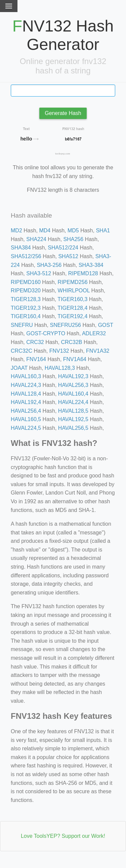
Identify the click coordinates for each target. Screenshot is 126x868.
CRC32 (35, 342)
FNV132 (59, 351)
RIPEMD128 (83, 273)
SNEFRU (22, 325)
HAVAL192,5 (73, 419)
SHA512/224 (63, 248)
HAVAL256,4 (26, 411)
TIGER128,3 (26, 299)
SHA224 (36, 239)
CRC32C (22, 351)
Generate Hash (63, 113)
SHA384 (21, 248)
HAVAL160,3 (26, 376)
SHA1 (103, 230)
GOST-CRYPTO (46, 333)
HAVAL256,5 (73, 428)
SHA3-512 (39, 273)
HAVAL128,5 (73, 411)
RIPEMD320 (26, 291)
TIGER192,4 (72, 316)
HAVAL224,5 (26, 428)
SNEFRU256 (65, 325)
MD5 (73, 230)
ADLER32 (94, 333)
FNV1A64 (75, 359)
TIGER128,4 (72, 308)
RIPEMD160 (26, 282)
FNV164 (36, 359)
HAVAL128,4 (26, 394)
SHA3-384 (91, 265)
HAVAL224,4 (73, 402)
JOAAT (19, 368)
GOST (106, 325)
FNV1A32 (98, 351)
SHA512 (68, 256)
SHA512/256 (26, 256)
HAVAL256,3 (73, 385)
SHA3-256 (49, 265)
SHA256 (74, 239)
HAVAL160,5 (26, 419)
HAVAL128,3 (60, 368)
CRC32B (71, 342)
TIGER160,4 (26, 316)
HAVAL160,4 (73, 394)
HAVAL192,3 (73, 376)
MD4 (45, 230)
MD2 (16, 230)
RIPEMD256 (73, 282)
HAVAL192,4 (26, 402)
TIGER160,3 (72, 299)
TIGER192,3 (26, 308)
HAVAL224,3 (26, 385)
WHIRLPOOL (74, 291)
